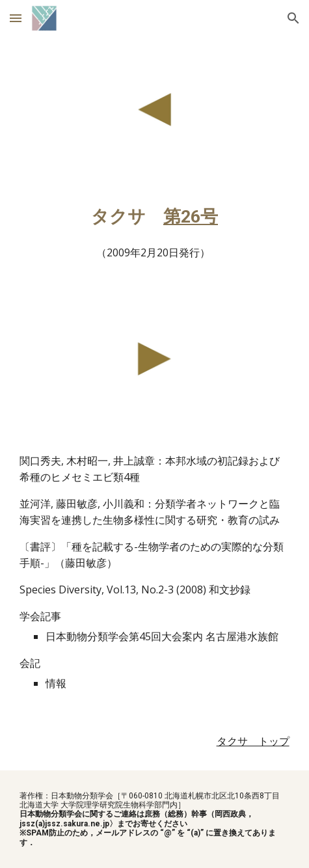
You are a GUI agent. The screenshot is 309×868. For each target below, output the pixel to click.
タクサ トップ (253, 741)
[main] (154, 234)
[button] (16, 18)
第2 (177, 217)
